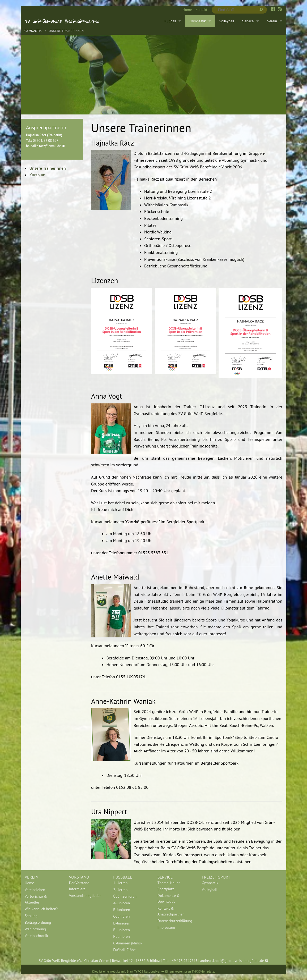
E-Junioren (121, 930)
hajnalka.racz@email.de (43, 146)
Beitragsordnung (38, 922)
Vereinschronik (36, 936)
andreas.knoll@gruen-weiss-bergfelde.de (232, 961)
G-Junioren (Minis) (127, 943)
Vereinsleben (35, 890)
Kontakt (201, 10)
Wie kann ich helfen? (41, 909)
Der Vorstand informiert (79, 886)
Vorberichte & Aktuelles (36, 899)
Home (187, 10)
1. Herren (120, 883)
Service (248, 21)
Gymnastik (197, 21)
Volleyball (227, 21)
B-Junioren (121, 910)
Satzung (31, 916)
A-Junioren (121, 903)
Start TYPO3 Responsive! (143, 971)
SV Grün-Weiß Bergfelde (62, 21)
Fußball (170, 21)
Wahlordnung (35, 929)
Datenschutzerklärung (175, 921)
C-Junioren (121, 916)
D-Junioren (122, 923)
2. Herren (120, 890)
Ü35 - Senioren (125, 896)
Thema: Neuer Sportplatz (169, 886)
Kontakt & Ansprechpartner (171, 911)
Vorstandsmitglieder (85, 896)
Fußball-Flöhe (124, 950)
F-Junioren (121, 936)
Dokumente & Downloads (169, 898)
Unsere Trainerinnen (66, 31)
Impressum (166, 927)
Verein (272, 21)
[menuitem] (185, 10)
